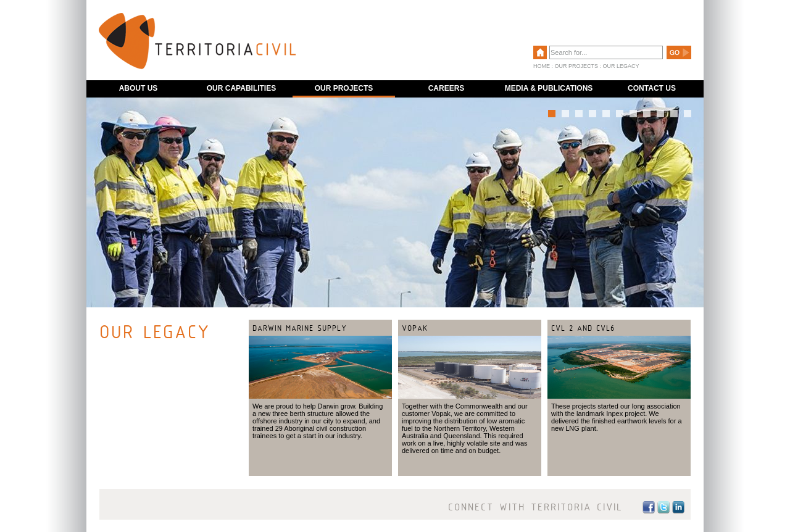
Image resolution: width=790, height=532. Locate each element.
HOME (542, 66)
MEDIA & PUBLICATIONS (549, 88)
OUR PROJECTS (577, 66)
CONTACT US (652, 88)
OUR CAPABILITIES (241, 88)
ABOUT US (139, 88)
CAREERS (447, 88)
